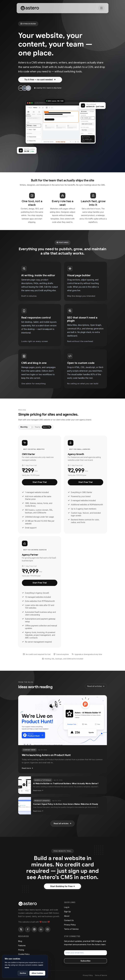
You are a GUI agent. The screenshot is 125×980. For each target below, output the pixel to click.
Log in (67, 907)
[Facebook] (28, 929)
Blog (20, 941)
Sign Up (67, 912)
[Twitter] (21, 929)
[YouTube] (48, 929)
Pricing (21, 950)
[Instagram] (34, 929)
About (67, 916)
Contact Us (69, 920)
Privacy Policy (70, 925)
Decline (23, 973)
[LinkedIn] (41, 929)
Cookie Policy (24, 954)
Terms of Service (71, 929)
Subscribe (85, 961)
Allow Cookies (37, 973)
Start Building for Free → (62, 886)
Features (22, 946)
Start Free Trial (40, 482)
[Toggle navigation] (101, 8)
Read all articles (96, 686)
